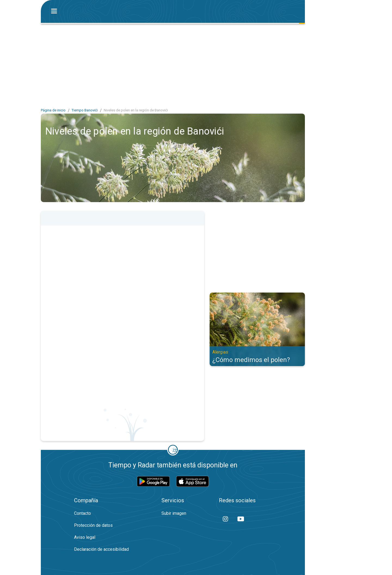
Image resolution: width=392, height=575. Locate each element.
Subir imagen (174, 513)
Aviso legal (85, 537)
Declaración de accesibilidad (101, 549)
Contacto (82, 513)
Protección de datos (93, 525)
